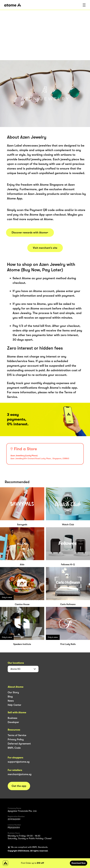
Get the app (19, 786)
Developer (13, 722)
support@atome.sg (19, 762)
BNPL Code (14, 748)
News (11, 701)
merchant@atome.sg (20, 774)
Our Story (13, 692)
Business (12, 718)
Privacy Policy (16, 739)
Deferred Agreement (19, 744)
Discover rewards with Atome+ (30, 233)
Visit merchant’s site (45, 248)
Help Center (14, 705)
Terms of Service (17, 735)
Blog (10, 697)
